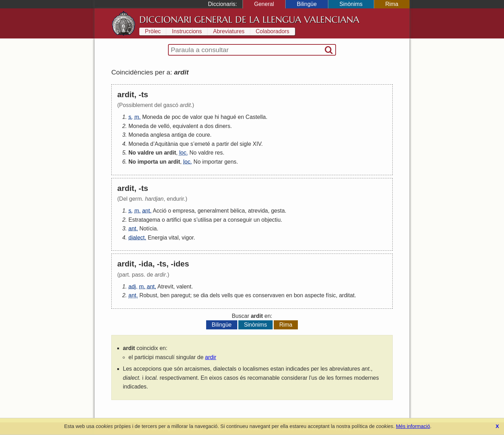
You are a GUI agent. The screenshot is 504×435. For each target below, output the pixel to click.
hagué (228, 117)
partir (223, 144)
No (132, 153)
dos (209, 126)
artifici (174, 220)
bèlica (238, 211)
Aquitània (166, 144)
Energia (157, 238)
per (218, 220)
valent (184, 287)
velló (164, 126)
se (196, 295)
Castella (256, 117)
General (264, 4)
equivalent (185, 126)
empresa (183, 211)
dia (204, 295)
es (248, 295)
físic (331, 295)
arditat (346, 295)
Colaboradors (273, 31)
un (159, 153)
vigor (188, 238)
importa (148, 162)
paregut (181, 295)
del (234, 144)
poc (176, 117)
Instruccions (187, 31)
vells (227, 295)
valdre (146, 153)
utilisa (205, 220)
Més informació (413, 426)
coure (203, 135)
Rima (392, 4)
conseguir (240, 220)
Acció (159, 211)
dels (215, 295)
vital (174, 238)
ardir (211, 357)
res (219, 153)
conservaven (269, 295)
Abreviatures (229, 31)
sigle (246, 144)
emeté (202, 144)
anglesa (160, 135)
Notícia (148, 229)
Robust (148, 295)
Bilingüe (307, 4)
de (167, 117)
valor (196, 117)
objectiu (271, 220)
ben (165, 295)
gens (230, 162)
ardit (170, 153)
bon (298, 295)
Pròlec (153, 31)
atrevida (258, 211)
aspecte (315, 295)
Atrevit (165, 287)
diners (223, 126)
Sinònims (351, 4)
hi (217, 117)
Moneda (152, 117)
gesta (278, 211)
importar (213, 162)
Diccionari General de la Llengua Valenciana (249, 20)
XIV (257, 144)
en (241, 117)
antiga (179, 135)
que (208, 117)
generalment (213, 211)
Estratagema (144, 220)
